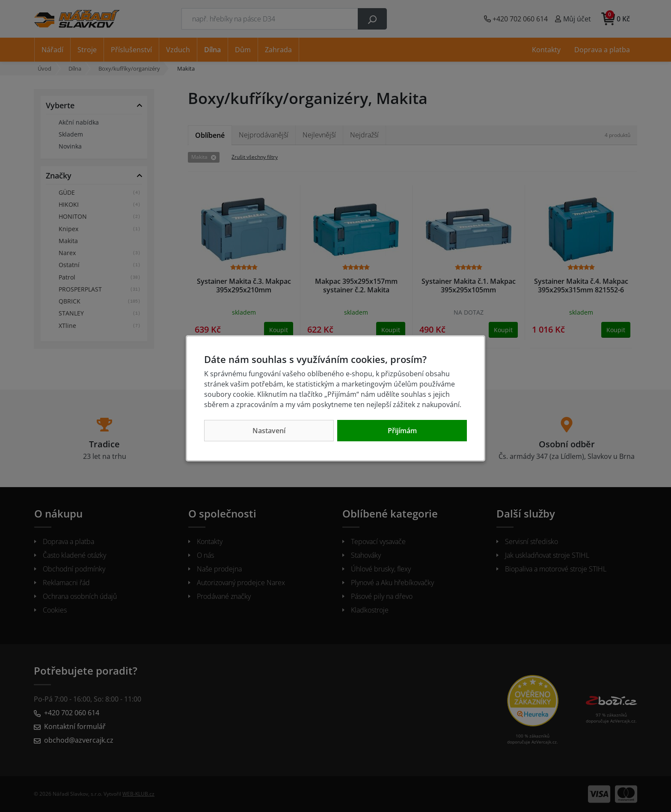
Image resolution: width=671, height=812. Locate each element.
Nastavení (269, 431)
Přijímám (402, 431)
